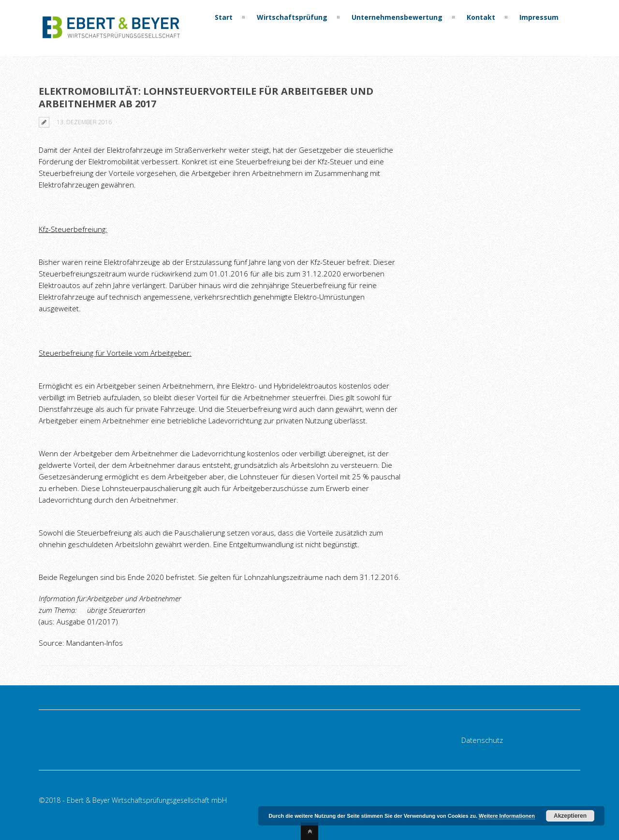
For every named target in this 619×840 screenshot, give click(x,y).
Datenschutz (482, 740)
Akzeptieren (570, 816)
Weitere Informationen (507, 816)
